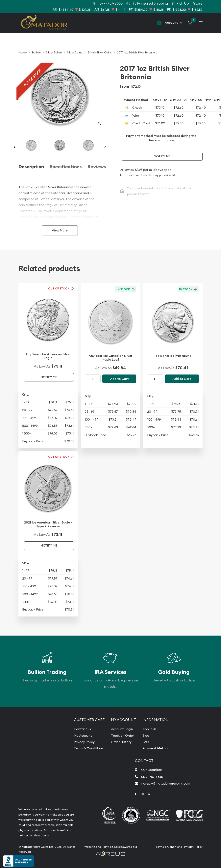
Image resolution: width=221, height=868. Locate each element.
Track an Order (122, 735)
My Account (83, 735)
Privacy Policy (84, 742)
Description (31, 167)
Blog (146, 735)
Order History (121, 742)
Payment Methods (157, 748)
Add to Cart (119, 379)
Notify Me (162, 156)
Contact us (82, 729)
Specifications (66, 167)
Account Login (122, 729)
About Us (149, 729)
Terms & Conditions (88, 748)
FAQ (146, 742)
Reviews (97, 167)
